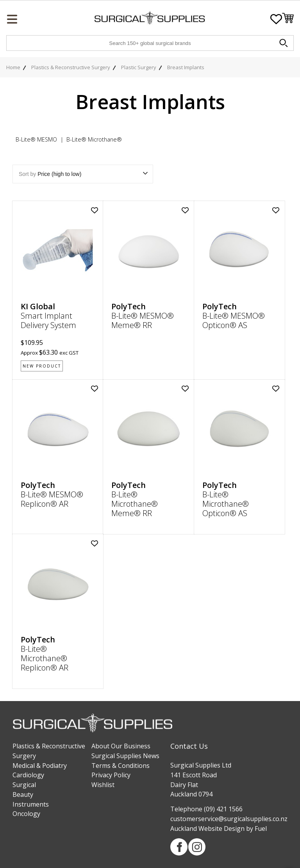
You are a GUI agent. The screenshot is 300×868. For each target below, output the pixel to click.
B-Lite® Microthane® (94, 139)
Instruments (31, 804)
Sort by (83, 174)
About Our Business (121, 746)
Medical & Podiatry (40, 766)
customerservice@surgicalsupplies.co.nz (229, 819)
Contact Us (189, 746)
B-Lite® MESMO (36, 139)
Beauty (23, 794)
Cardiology (28, 775)
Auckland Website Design (207, 829)
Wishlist (103, 785)
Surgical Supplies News (125, 756)
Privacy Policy (111, 775)
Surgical (24, 785)
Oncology (26, 814)
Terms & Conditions (121, 766)
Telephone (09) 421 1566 (206, 809)
